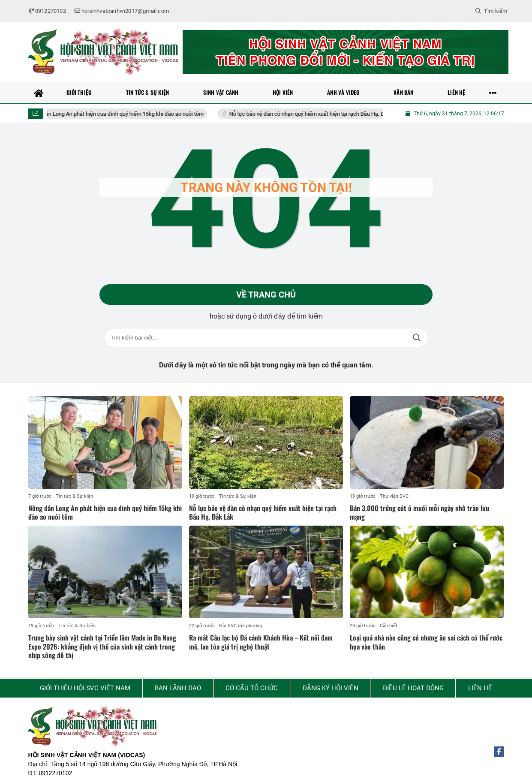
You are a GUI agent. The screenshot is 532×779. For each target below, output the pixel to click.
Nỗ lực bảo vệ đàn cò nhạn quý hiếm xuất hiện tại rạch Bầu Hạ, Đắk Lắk (323, 114)
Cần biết (389, 626)
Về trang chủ (266, 295)
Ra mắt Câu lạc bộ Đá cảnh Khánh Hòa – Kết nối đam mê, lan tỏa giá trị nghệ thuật (261, 642)
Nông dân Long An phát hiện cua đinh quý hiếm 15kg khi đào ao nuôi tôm (124, 114)
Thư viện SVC (394, 496)
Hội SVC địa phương (240, 626)
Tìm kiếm (417, 338)
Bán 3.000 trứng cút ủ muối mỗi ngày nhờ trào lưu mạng (419, 513)
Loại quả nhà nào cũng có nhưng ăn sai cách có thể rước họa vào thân (426, 642)
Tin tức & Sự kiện (74, 496)
